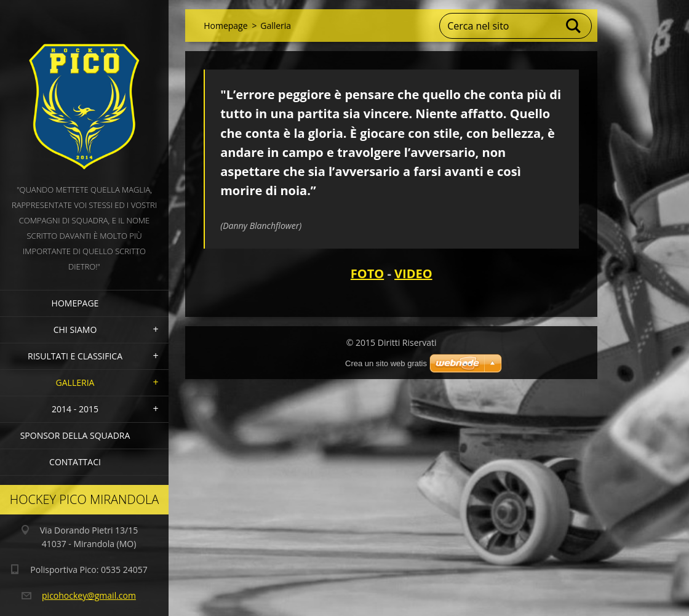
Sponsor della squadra (75, 435)
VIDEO (413, 274)
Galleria (75, 382)
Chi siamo (75, 330)
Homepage (75, 303)
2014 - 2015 (75, 409)
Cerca (574, 26)
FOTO (367, 274)
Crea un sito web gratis (386, 363)
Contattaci (75, 462)
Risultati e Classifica (75, 356)
